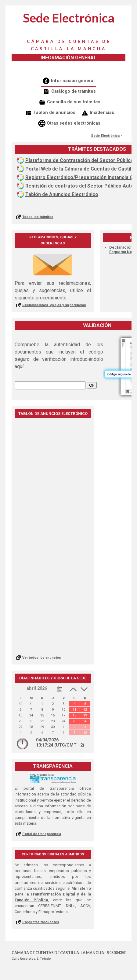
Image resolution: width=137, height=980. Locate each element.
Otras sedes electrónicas (74, 123)
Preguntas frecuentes (41, 922)
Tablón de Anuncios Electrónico (62, 194)
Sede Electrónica (105, 136)
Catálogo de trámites (74, 91)
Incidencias (102, 113)
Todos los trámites (38, 217)
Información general (73, 81)
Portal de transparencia (42, 834)
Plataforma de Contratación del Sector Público (79, 160)
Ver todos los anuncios (42, 658)
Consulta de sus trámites (74, 102)
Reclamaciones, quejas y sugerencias (54, 305)
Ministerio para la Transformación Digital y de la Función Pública (53, 894)
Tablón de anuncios (54, 113)
